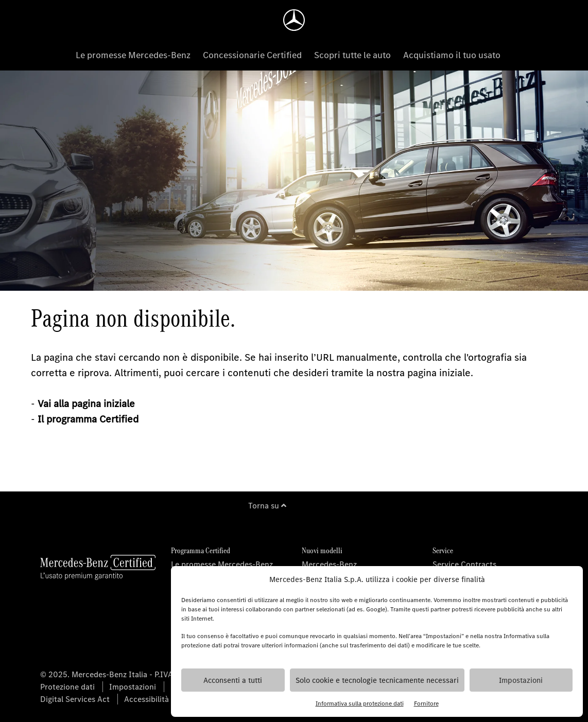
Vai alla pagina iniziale (86, 404)
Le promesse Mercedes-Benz (133, 55)
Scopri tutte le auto (352, 55)
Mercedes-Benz (329, 564)
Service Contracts (464, 564)
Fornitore (426, 703)
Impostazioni (521, 680)
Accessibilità (146, 699)
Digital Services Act (75, 699)
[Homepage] (294, 20)
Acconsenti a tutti (233, 680)
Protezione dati (67, 687)
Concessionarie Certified (252, 55)
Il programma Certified (88, 419)
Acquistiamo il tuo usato (452, 55)
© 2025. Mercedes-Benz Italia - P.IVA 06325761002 (133, 674)
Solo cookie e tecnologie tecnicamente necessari (377, 680)
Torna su (267, 506)
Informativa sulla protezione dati (360, 703)
